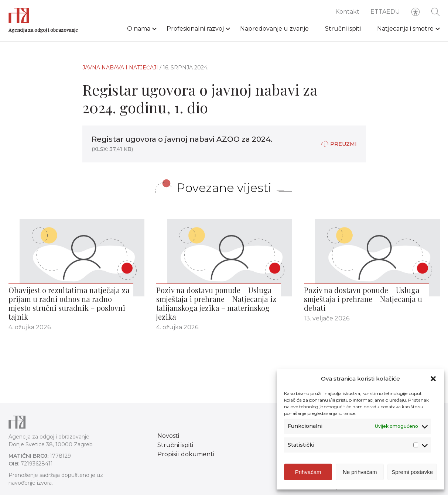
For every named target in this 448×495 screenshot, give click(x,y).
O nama (139, 29)
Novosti (168, 436)
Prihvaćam (308, 472)
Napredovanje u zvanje (274, 29)
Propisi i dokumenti (186, 454)
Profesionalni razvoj (195, 29)
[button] (433, 379)
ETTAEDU (385, 12)
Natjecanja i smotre (405, 29)
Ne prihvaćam (360, 472)
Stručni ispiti (343, 29)
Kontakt (347, 12)
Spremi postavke (412, 472)
